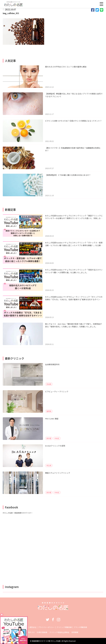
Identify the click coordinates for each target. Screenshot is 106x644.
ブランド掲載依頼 (80, 627)
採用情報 (75, 632)
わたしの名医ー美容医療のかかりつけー (18, 513)
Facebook (53, 620)
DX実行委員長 (42, 632)
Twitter (47, 620)
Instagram (59, 620)
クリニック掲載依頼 (64, 627)
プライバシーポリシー (46, 627)
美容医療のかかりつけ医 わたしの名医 (46, 641)
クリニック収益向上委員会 (59, 632)
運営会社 (33, 627)
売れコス (31, 632)
